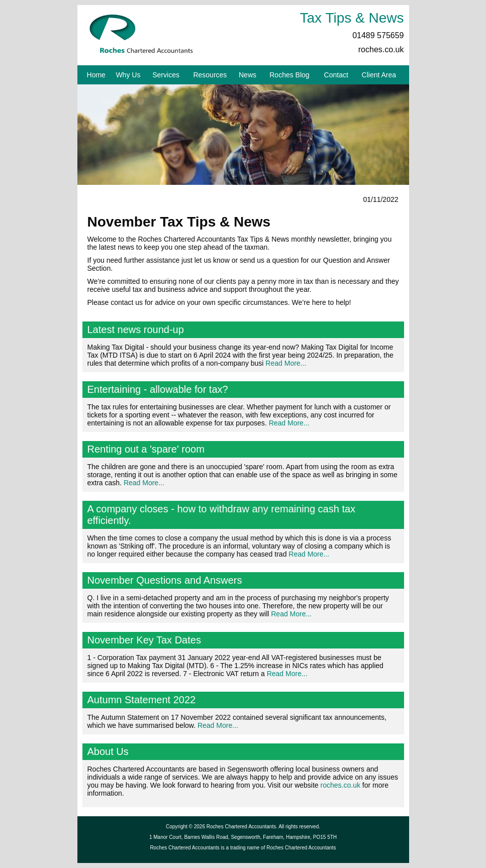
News (248, 75)
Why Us (128, 75)
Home (96, 75)
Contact (336, 75)
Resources (210, 75)
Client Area (379, 75)
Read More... (286, 363)
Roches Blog (289, 75)
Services (166, 75)
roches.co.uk (381, 49)
